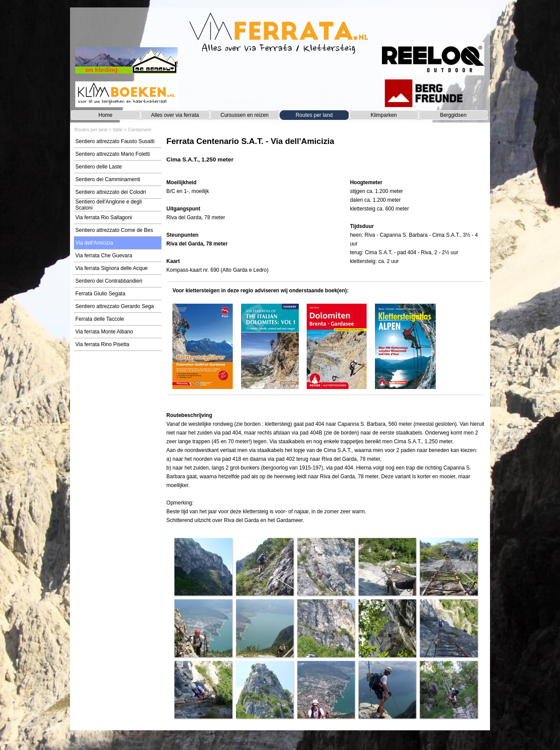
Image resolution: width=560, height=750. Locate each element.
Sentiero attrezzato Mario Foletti (112, 154)
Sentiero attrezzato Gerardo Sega (114, 306)
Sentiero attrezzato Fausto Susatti (115, 141)
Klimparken (384, 115)
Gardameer (140, 130)
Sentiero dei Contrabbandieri (109, 281)
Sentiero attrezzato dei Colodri (110, 192)
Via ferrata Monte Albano (104, 332)
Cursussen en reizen (245, 115)
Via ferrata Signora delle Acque (111, 268)
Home (105, 115)
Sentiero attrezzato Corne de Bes (114, 230)
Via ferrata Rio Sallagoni (103, 217)
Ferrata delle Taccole (100, 319)
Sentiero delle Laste (98, 167)
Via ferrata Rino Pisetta (102, 344)
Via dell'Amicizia (94, 243)
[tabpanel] (326, 154)
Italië (118, 130)
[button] (203, 567)
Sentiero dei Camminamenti (108, 179)
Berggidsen (453, 115)
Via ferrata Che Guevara (104, 256)
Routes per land (314, 115)
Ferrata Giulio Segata (100, 294)
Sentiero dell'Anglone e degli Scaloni (108, 205)
